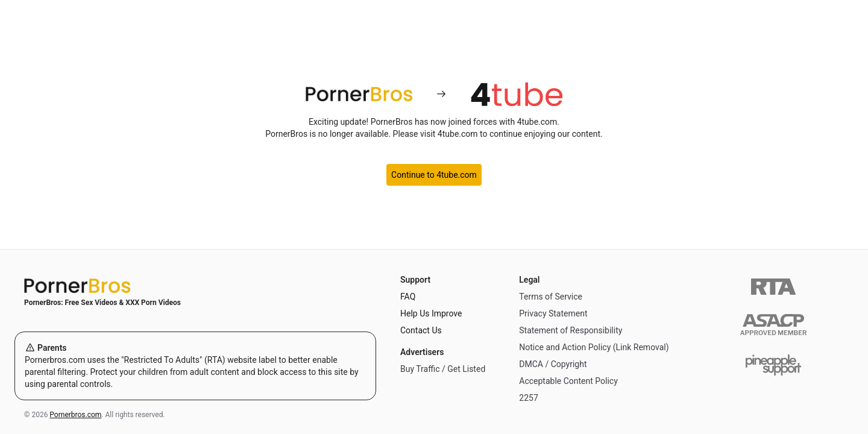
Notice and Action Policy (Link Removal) (594, 347)
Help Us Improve (431, 313)
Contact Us (421, 330)
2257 (528, 398)
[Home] (195, 286)
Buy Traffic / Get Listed (443, 369)
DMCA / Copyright (553, 364)
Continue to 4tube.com (434, 175)
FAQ (408, 297)
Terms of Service (551, 297)
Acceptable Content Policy (568, 381)
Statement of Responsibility (571, 330)
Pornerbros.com (75, 415)
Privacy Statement (553, 313)
